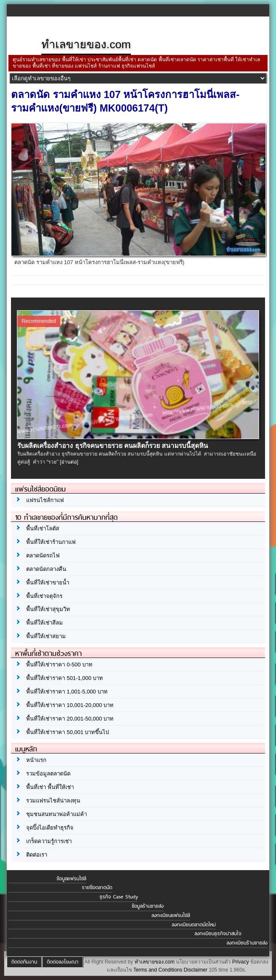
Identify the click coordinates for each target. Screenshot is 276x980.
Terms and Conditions (158, 970)
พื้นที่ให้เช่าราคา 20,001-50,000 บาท (70, 719)
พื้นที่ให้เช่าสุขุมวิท (48, 609)
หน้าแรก (36, 760)
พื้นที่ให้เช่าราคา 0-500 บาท (59, 665)
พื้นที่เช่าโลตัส (43, 528)
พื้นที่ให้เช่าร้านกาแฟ (51, 542)
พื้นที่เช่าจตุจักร (44, 596)
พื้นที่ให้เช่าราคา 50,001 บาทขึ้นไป (68, 732)
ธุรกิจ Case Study (119, 897)
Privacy (240, 962)
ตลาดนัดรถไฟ (43, 556)
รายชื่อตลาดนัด (97, 887)
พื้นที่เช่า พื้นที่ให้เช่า (50, 787)
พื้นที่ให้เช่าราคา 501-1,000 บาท (65, 678)
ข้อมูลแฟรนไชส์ (71, 879)
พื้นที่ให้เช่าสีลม (45, 623)
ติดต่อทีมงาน (24, 962)
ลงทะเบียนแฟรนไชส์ (171, 915)
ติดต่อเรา (37, 855)
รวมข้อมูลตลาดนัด (48, 774)
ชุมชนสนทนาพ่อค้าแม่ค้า (57, 814)
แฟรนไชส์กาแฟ (45, 500)
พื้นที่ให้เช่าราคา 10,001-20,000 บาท (70, 705)
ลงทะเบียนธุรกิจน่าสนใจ (218, 934)
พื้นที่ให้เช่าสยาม (46, 636)
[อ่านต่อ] (69, 462)
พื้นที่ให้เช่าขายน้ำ (48, 583)
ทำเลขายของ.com (155, 962)
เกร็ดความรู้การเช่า (49, 841)
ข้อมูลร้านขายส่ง (148, 906)
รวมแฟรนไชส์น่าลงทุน (53, 801)
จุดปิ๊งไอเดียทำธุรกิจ (50, 828)
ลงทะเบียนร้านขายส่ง (247, 943)
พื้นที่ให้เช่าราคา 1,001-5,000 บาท (67, 692)
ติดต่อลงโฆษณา (63, 962)
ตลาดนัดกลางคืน (46, 569)
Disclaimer (195, 970)
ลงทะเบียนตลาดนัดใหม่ (194, 925)
